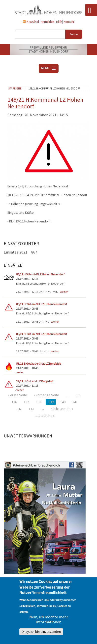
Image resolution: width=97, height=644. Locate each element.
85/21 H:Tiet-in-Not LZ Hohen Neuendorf (41, 304)
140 (63, 402)
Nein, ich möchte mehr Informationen (49, 619)
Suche (74, 34)
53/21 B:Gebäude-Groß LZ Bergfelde (39, 364)
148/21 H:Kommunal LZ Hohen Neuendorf (54, 88)
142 (19, 409)
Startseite (15, 88)
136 (14, 402)
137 (26, 402)
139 (51, 402)
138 (39, 402)
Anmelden (47, 22)
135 (79, 395)
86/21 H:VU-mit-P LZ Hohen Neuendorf (40, 274)
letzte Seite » (45, 416)
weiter (64, 292)
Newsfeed (33, 22)
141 (75, 402)
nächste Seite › (62, 409)
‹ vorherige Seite (47, 395)
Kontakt (69, 22)
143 (31, 409)
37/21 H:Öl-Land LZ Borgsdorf (35, 381)
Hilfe (59, 22)
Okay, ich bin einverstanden (41, 632)
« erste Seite (17, 395)
